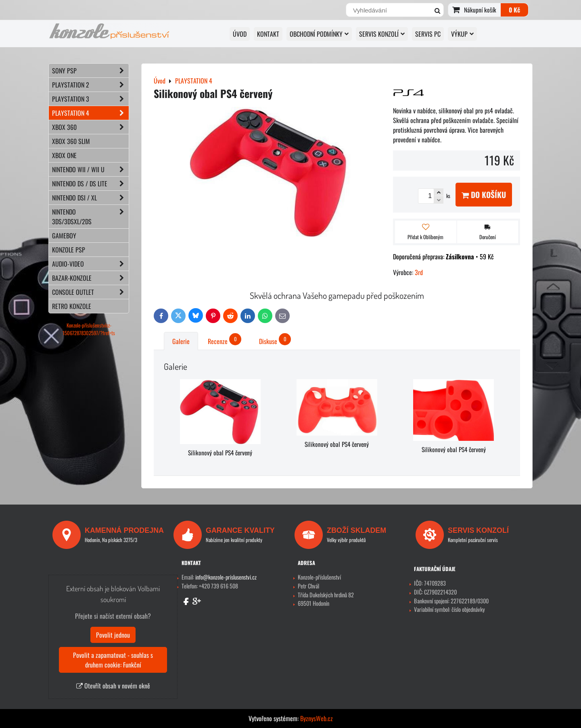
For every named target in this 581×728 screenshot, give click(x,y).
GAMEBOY (64, 236)
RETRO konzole (72, 306)
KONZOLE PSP (69, 250)
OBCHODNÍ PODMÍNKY (319, 34)
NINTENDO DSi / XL (90, 198)
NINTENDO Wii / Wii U (90, 169)
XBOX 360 (90, 127)
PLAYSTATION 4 (90, 113)
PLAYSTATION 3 (90, 99)
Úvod (240, 34)
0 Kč (514, 10)
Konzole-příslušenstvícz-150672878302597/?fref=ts (89, 329)
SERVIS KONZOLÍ (382, 34)
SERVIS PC (428, 34)
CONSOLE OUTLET (90, 292)
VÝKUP (462, 34)
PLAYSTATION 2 (90, 85)
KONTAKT (268, 34)
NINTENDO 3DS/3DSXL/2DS (90, 217)
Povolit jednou (113, 635)
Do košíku (484, 195)
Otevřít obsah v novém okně (113, 686)
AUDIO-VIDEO (90, 264)
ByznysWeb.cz (317, 718)
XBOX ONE (64, 155)
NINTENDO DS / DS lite (90, 184)
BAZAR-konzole (90, 278)
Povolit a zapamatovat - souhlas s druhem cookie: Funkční (113, 660)
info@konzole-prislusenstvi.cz (226, 577)
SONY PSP (90, 71)
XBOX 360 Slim (71, 141)
